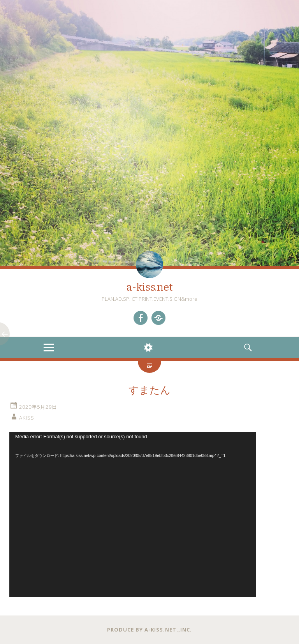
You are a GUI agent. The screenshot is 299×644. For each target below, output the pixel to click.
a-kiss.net (150, 287)
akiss (27, 418)
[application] (133, 514)
